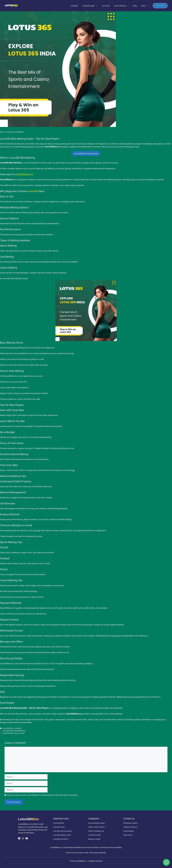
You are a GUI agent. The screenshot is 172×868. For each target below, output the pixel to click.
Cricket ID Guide (94, 835)
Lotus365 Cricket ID (61, 839)
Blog (135, 6)
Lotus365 (74, 6)
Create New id (160, 6)
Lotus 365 (106, 6)
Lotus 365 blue (123, 6)
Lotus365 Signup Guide (62, 835)
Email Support (129, 831)
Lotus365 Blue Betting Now (86, 154)
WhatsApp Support (130, 823)
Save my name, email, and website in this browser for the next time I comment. (43, 795)
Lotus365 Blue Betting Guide (15, 278)
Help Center (128, 835)
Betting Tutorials (94, 839)
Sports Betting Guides (97, 823)
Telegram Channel (130, 827)
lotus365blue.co (24, 174)
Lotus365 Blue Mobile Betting (14, 731)
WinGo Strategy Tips (96, 831)
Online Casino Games (97, 827)
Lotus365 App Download (62, 831)
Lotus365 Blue (8, 728)
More (146, 6)
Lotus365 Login (91, 6)
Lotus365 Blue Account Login (14, 733)
